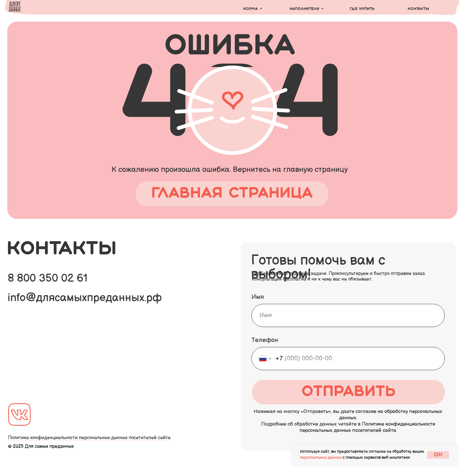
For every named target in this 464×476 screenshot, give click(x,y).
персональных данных (321, 458)
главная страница (232, 194)
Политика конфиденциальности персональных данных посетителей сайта (89, 438)
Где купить (362, 9)
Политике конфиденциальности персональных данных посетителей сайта (367, 427)
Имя (258, 297)
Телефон (265, 340)
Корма (250, 9)
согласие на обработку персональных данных (391, 415)
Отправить (349, 392)
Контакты (418, 9)
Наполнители (304, 9)
